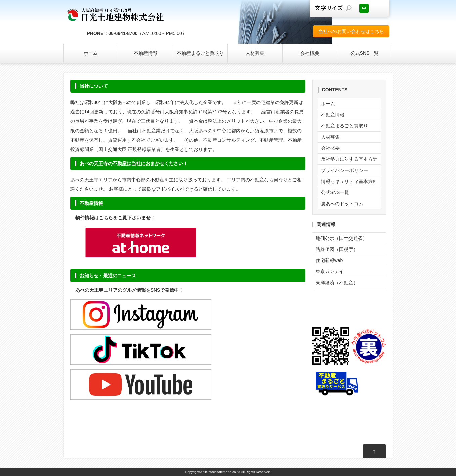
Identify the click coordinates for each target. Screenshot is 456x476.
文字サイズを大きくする (379, 8)
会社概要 (310, 53)
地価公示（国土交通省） (341, 238)
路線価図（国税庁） (337, 249)
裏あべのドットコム (342, 204)
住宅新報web (329, 260)
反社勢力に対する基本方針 (349, 159)
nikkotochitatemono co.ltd (221, 472)
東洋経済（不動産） (337, 283)
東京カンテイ (330, 271)
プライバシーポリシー (344, 170)
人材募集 (255, 53)
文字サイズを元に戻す (364, 8)
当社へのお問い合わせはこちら (351, 31)
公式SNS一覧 (365, 53)
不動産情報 (146, 53)
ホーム (91, 53)
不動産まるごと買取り (200, 53)
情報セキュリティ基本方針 (349, 181)
